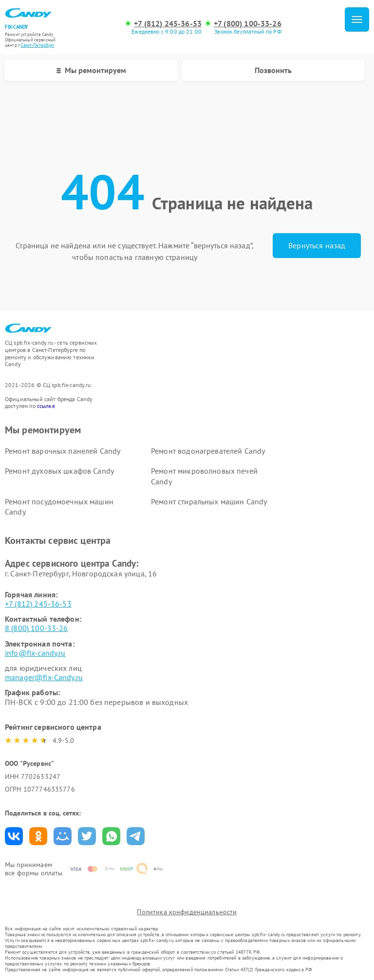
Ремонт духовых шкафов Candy (59, 471)
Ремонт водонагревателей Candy (208, 451)
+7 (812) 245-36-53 (168, 24)
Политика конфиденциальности (187, 912)
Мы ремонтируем (91, 70)
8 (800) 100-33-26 (37, 628)
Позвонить (273, 70)
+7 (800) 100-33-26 (248, 24)
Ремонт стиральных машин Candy (209, 501)
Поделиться (14, 836)
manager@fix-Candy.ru (44, 677)
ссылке (46, 406)
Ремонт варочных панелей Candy (63, 451)
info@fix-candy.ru (35, 653)
